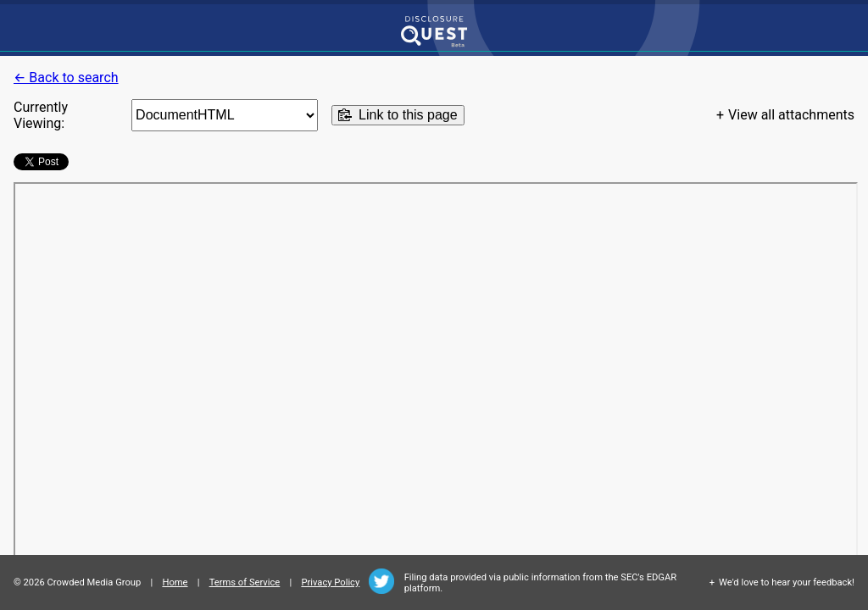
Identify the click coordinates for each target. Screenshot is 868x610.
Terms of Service (245, 582)
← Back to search (66, 78)
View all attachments (791, 115)
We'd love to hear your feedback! (787, 582)
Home (175, 582)
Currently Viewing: (41, 115)
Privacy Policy (330, 582)
